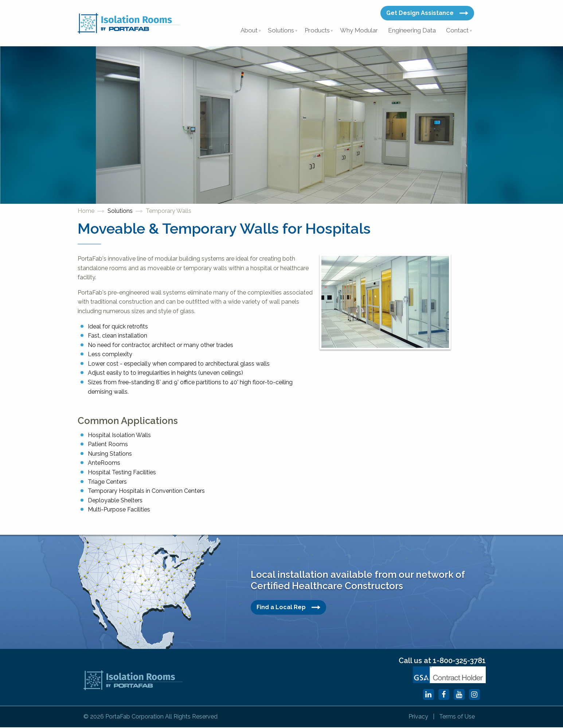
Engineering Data (412, 31)
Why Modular (359, 31)
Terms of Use (456, 717)
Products (317, 31)
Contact (457, 31)
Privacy (415, 717)
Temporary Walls (169, 212)
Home (86, 212)
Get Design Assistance (427, 13)
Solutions (280, 31)
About (248, 31)
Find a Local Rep (288, 608)
